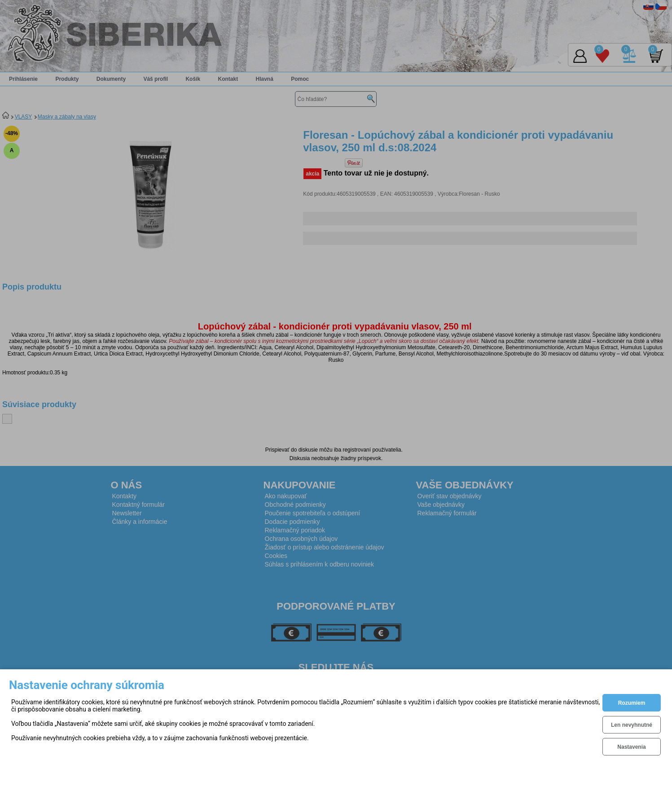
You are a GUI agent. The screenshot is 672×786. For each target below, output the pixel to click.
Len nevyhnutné (632, 725)
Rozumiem (632, 703)
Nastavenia (631, 747)
